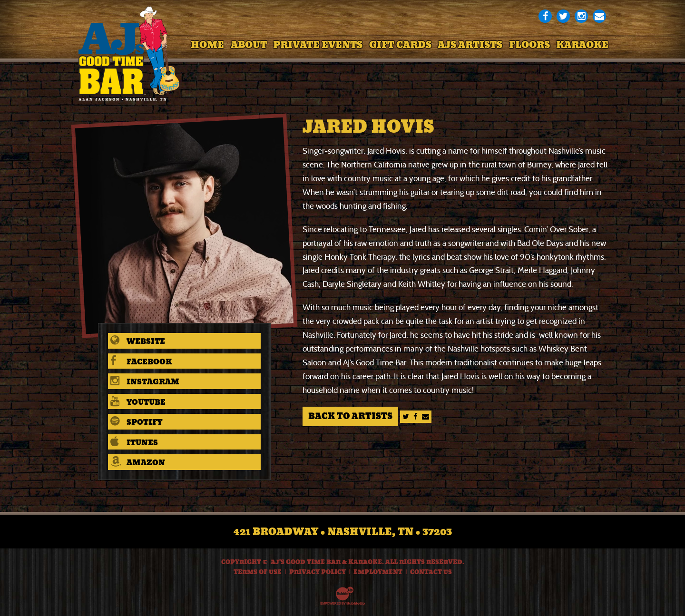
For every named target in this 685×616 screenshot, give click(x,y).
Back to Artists (350, 416)
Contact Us (431, 572)
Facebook (141, 362)
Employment (378, 572)
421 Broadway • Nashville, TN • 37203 (343, 532)
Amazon (138, 463)
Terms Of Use (258, 572)
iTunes (134, 443)
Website (138, 341)
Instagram (145, 382)
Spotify (136, 422)
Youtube (138, 402)
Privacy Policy (318, 572)
